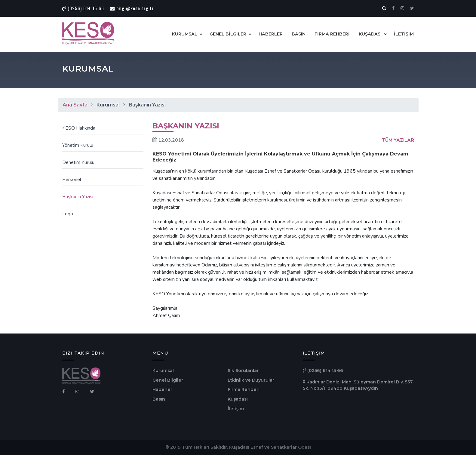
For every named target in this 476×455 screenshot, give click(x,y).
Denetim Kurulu (78, 162)
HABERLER (271, 34)
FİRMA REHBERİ (332, 34)
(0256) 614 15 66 (83, 8)
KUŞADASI (370, 34)
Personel (71, 180)
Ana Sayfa (75, 105)
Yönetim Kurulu (77, 145)
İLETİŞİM (404, 34)
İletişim (236, 409)
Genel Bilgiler (168, 380)
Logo (67, 214)
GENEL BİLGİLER (228, 34)
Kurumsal (163, 370)
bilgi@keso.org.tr (132, 8)
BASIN (299, 34)
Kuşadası (238, 399)
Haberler (162, 389)
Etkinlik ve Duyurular (251, 380)
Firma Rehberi (244, 389)
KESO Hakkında (78, 128)
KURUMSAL (185, 34)
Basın (159, 399)
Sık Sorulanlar (243, 370)
